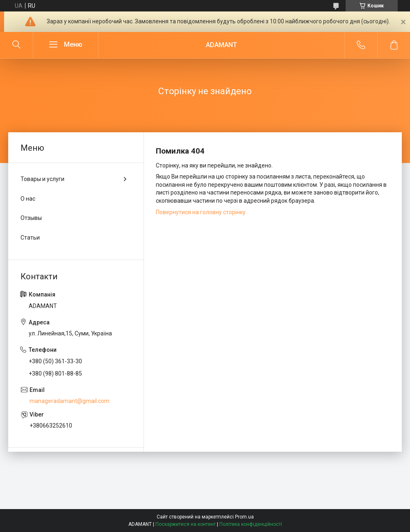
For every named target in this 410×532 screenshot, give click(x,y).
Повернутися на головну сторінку (201, 212)
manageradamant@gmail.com (69, 401)
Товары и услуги (42, 179)
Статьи (30, 238)
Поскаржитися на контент (186, 524)
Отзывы (31, 218)
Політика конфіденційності (251, 524)
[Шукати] (16, 45)
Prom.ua (244, 517)
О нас (28, 199)
